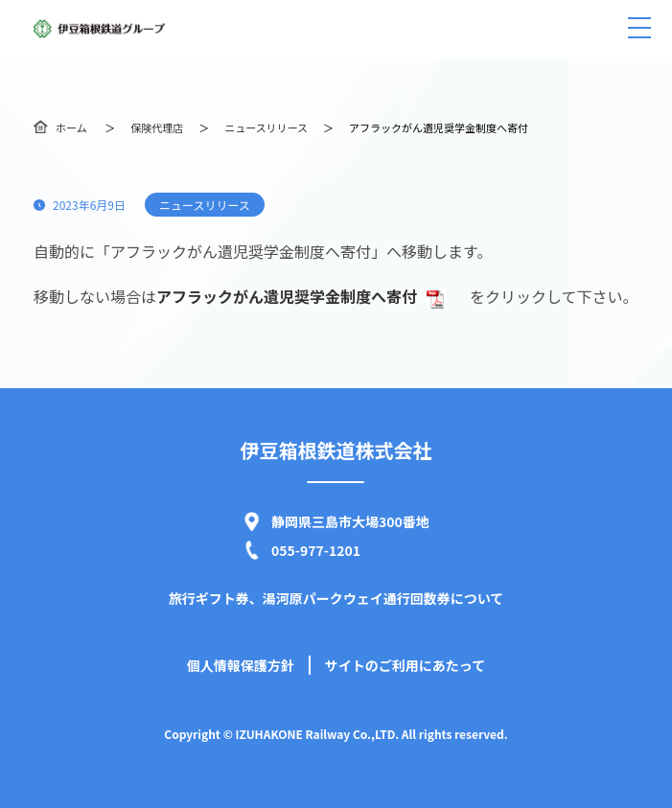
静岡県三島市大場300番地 (350, 521)
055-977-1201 (316, 550)
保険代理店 (157, 127)
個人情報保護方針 (241, 665)
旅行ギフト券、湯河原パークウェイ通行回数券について (336, 598)
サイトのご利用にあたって (405, 665)
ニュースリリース (266, 127)
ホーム (71, 127)
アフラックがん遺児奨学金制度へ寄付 (301, 296)
